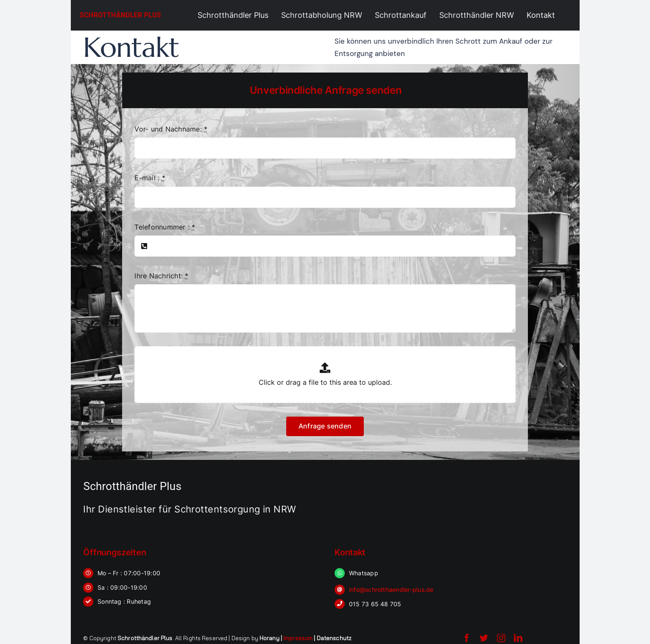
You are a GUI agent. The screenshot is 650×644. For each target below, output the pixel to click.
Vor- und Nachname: (171, 129)
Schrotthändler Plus (120, 15)
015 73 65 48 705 (375, 604)
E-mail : (150, 178)
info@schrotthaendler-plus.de (391, 589)
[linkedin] (518, 638)
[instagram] (501, 638)
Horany (269, 638)
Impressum (298, 638)
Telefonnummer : (165, 227)
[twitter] (484, 638)
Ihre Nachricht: (161, 276)
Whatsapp (364, 573)
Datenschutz (334, 638)
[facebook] (467, 638)
